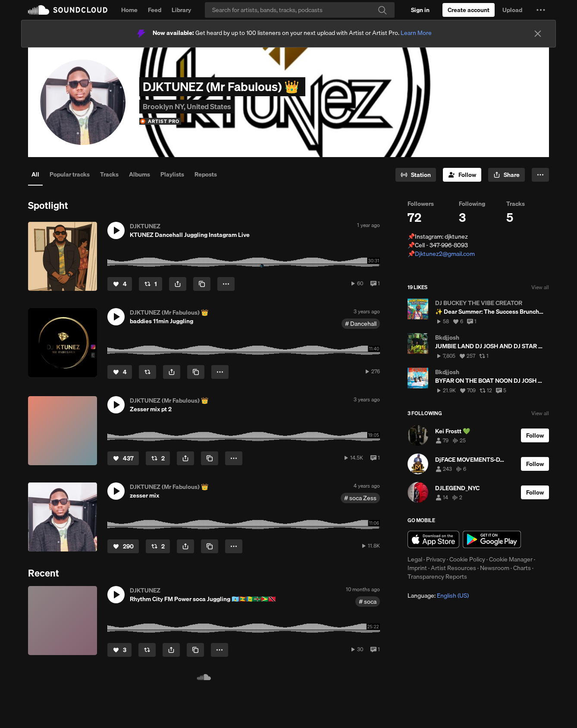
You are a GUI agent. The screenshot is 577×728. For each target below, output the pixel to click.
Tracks (109, 174)
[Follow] (462, 175)
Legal (415, 559)
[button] (541, 10)
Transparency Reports (437, 577)
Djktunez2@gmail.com (445, 254)
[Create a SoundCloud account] (469, 10)
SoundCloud (68, 10)
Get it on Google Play (492, 539)
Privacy (436, 559)
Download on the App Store (433, 539)
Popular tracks (70, 174)
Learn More (416, 33)
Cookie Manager (511, 559)
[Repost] (151, 284)
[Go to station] (416, 175)
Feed (155, 10)
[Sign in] (420, 10)
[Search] (300, 10)
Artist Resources (453, 568)
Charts (522, 568)
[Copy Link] (202, 284)
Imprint (417, 568)
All (35, 174)
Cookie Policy (467, 559)
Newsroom (495, 568)
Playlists (172, 174)
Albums (140, 174)
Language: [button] (438, 596)
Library (181, 10)
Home (129, 10)
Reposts (206, 174)
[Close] (538, 34)
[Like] (120, 284)
